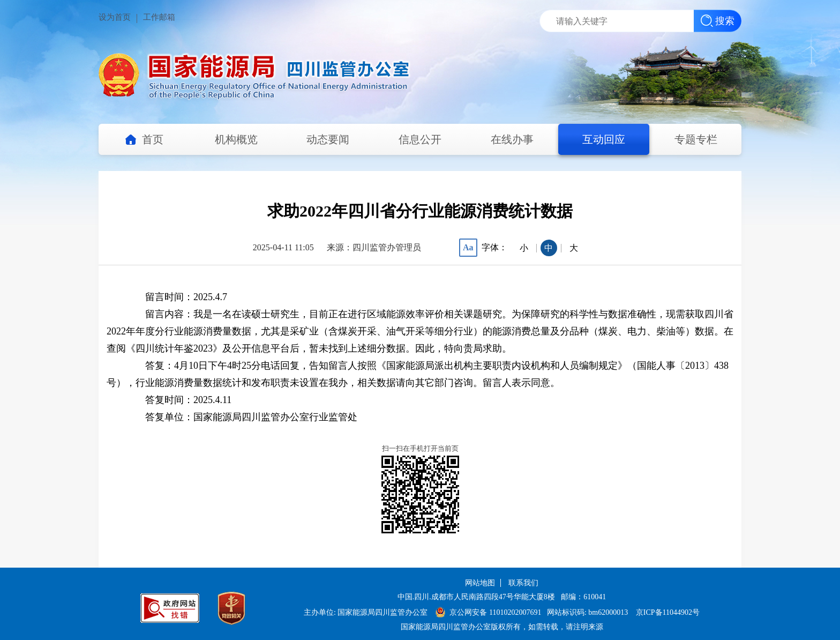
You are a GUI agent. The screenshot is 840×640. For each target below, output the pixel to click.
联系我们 (523, 583)
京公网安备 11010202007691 (496, 612)
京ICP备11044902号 (668, 612)
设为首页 (115, 17)
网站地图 (480, 583)
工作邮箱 (159, 17)
